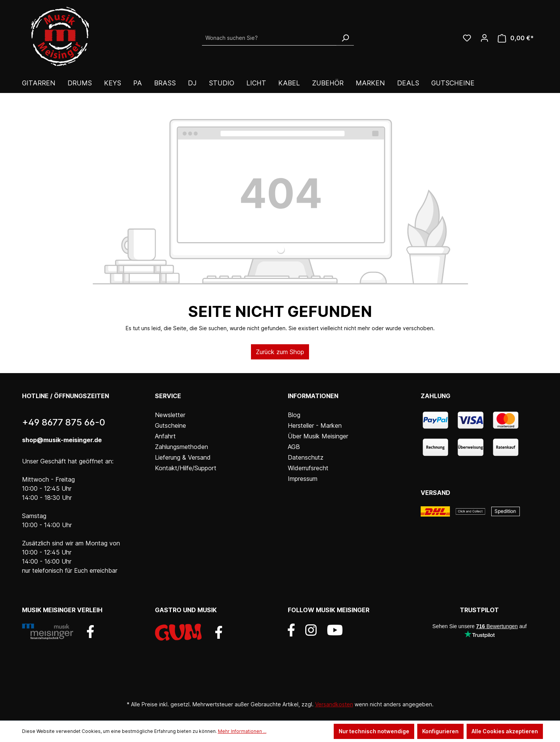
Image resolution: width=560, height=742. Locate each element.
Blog (294, 415)
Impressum (303, 479)
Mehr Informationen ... (242, 731)
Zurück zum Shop (280, 352)
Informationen (313, 396)
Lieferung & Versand (183, 457)
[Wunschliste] (467, 38)
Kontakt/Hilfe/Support (186, 468)
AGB (294, 447)
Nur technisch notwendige (374, 731)
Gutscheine (170, 425)
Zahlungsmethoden (181, 447)
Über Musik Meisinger (318, 436)
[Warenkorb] (516, 38)
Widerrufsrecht (308, 468)
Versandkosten (334, 704)
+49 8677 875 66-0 (64, 422)
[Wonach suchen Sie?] (269, 38)
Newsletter (170, 415)
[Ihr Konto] (484, 38)
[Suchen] (345, 38)
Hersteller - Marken (315, 425)
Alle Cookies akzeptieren (505, 731)
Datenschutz (306, 457)
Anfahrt (165, 436)
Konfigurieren (440, 731)
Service (168, 396)
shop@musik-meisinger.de (62, 440)
